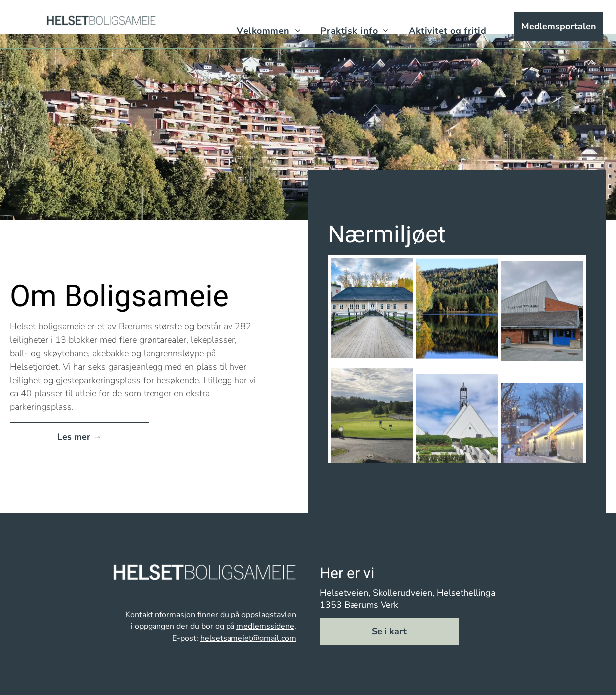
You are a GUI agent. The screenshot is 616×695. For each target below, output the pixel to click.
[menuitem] (269, 31)
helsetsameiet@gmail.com (248, 638)
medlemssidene (265, 626)
